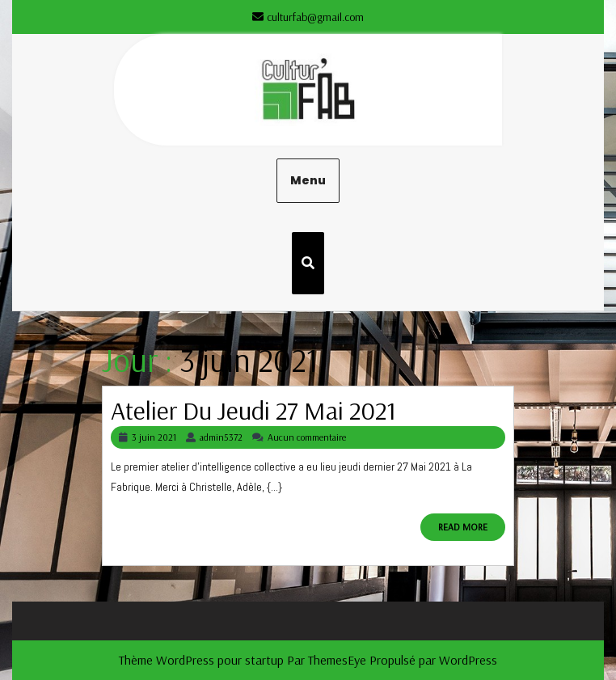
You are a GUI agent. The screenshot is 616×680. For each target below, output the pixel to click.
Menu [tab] (308, 180)
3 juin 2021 (154, 437)
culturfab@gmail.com (308, 17)
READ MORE (472, 530)
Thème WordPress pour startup (201, 660)
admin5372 (221, 437)
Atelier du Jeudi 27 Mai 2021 (253, 410)
